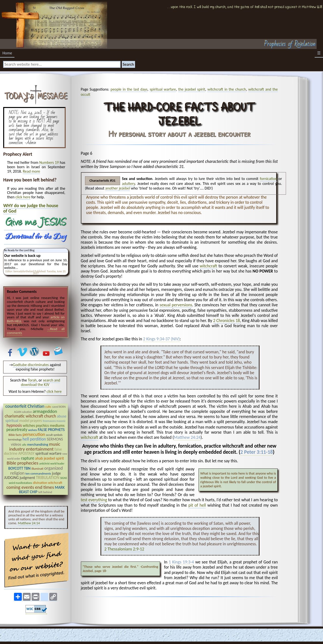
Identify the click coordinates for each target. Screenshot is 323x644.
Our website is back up (22, 256)
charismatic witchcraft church (30, 416)
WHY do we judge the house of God (31, 208)
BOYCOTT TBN (19, 468)
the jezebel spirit (192, 89)
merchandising (38, 444)
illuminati (37, 469)
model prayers (30, 421)
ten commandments (38, 473)
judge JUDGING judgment (32, 476)
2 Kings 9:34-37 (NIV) (161, 339)
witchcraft (208, 266)
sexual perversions (176, 305)
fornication (268, 179)
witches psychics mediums (44, 425)
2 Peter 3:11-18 (257, 452)
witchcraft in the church (227, 89)
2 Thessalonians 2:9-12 (124, 549)
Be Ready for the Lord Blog (19, 250)
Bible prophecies (22, 463)
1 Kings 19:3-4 (181, 562)
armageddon (45, 411)
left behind (45, 492)
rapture (28, 458)
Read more (31, 171)
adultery (129, 184)
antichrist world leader (52, 464)
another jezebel (118, 188)
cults (48, 407)
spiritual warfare (163, 89)
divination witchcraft (48, 483)
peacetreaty (17, 429)
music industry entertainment (35, 447)
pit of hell (197, 505)
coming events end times (30, 487)
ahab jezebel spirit (50, 458)
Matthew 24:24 (187, 438)
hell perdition (34, 439)
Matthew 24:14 (29, 523)
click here (23, 197)
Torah (32, 380)
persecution (34, 434)
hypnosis (14, 425)
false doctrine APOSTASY (33, 451)
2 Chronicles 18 (227, 321)
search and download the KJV (40, 382)
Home (7, 53)
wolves (33, 430)
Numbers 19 (49, 162)
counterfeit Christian (25, 406)
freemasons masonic (54, 421)
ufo (24, 445)
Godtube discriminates (31, 365)
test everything (94, 500)
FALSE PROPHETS (51, 430)
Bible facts (15, 435)
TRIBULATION (48, 477)
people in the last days (129, 89)
